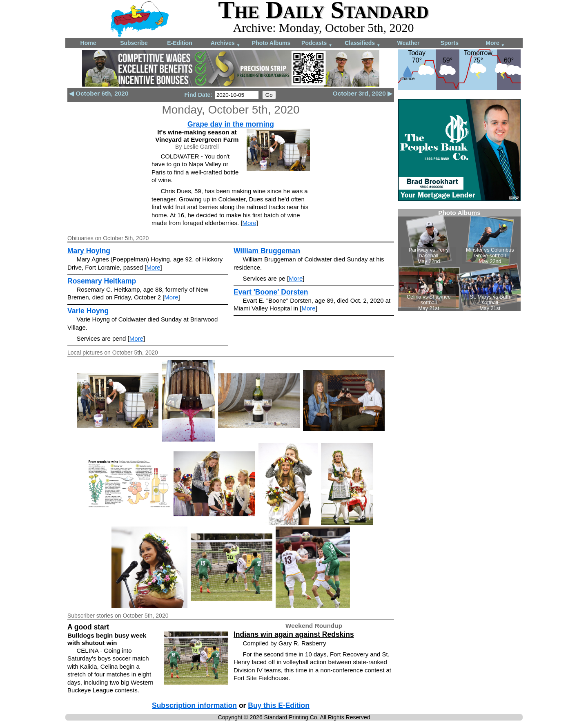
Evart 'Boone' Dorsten (271, 292)
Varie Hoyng (88, 311)
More (495, 44)
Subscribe (134, 43)
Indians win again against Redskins (294, 634)
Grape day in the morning (231, 124)
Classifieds (363, 44)
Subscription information (194, 705)
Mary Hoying (89, 251)
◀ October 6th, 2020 (99, 93)
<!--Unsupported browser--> (459, 260)
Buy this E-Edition (279, 705)
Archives (226, 44)
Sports (450, 43)
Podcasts (317, 44)
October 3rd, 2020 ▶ (363, 93)
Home (88, 43)
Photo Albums (271, 43)
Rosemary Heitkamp (102, 281)
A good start (88, 627)
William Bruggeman (267, 251)
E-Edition (179, 43)
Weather (409, 43)
